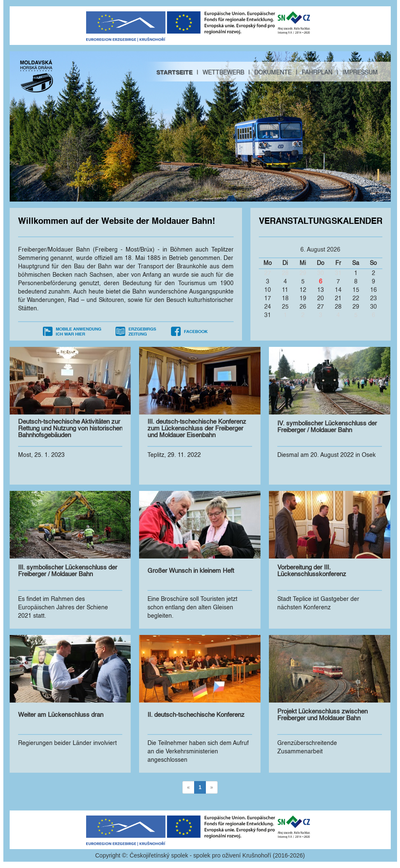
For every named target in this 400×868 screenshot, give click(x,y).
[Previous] (188, 787)
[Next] (212, 787)
